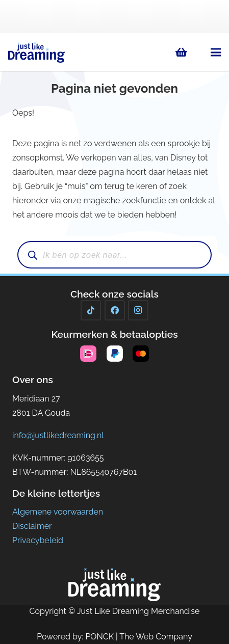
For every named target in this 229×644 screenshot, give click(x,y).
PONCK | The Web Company (138, 637)
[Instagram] (138, 310)
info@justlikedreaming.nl (58, 435)
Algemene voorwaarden (58, 512)
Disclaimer (32, 526)
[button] (216, 52)
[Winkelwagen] (182, 52)
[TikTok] (91, 310)
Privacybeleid (38, 540)
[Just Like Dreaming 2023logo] (37, 52)
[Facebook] (115, 310)
